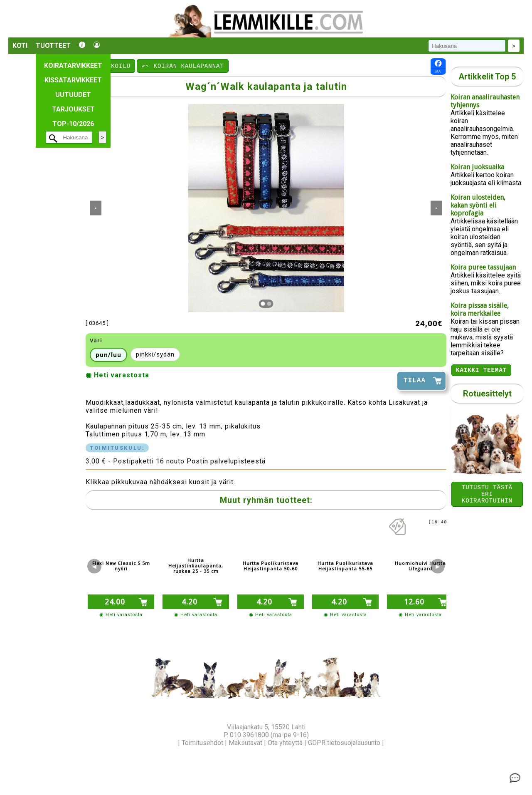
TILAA (415, 381)
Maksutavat (245, 743)
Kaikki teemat (481, 371)
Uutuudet (73, 95)
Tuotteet (53, 46)
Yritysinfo (162, 743)
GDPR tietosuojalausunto (344, 743)
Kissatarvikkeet (73, 80)
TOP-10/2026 (73, 124)
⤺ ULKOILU (111, 66)
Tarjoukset (73, 109)
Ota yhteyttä (285, 743)
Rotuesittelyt (487, 395)
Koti (20, 46)
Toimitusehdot (202, 743)
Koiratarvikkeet (73, 66)
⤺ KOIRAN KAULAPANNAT (183, 66)
